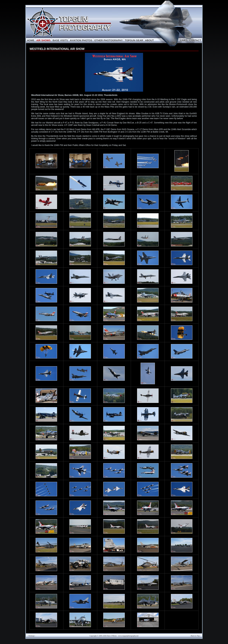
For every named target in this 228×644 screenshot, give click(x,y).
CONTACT (195, 40)
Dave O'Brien (112, 636)
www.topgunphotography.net (128, 636)
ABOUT (149, 40)
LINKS (184, 40)
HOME (31, 40)
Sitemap (31, 636)
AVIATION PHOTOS (81, 40)
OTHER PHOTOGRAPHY (109, 40)
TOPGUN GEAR (134, 40)
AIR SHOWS (43, 40)
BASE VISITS (60, 40)
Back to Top (195, 636)
